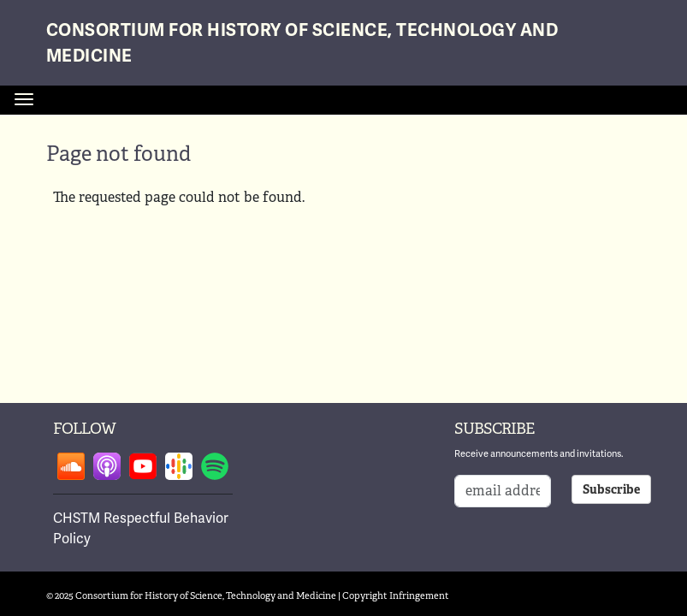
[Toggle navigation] (24, 99)
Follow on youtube (143, 466)
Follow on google (179, 466)
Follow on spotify (215, 466)
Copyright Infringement (396, 595)
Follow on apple (107, 466)
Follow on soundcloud (71, 466)
